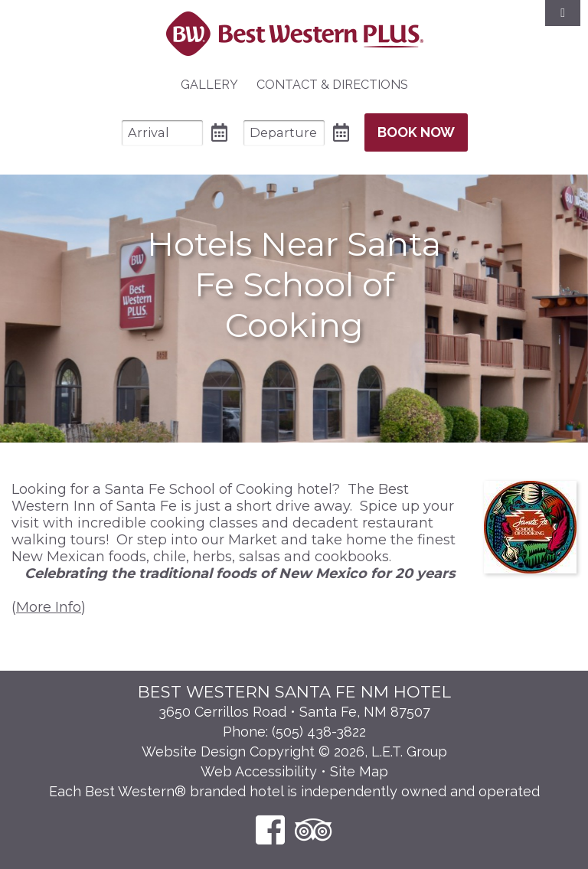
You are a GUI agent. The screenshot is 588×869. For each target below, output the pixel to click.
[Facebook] (270, 830)
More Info (49, 607)
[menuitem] (209, 85)
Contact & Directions (332, 85)
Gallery (209, 85)
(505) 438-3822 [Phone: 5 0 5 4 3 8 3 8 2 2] (319, 732)
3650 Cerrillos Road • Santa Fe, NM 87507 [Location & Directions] (294, 712)
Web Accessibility (259, 771)
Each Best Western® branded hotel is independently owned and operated (294, 791)
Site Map (359, 771)
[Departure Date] (284, 133)
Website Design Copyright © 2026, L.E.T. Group (294, 751)
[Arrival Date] (162, 133)
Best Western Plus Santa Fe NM (294, 34)
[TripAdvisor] (314, 830)
